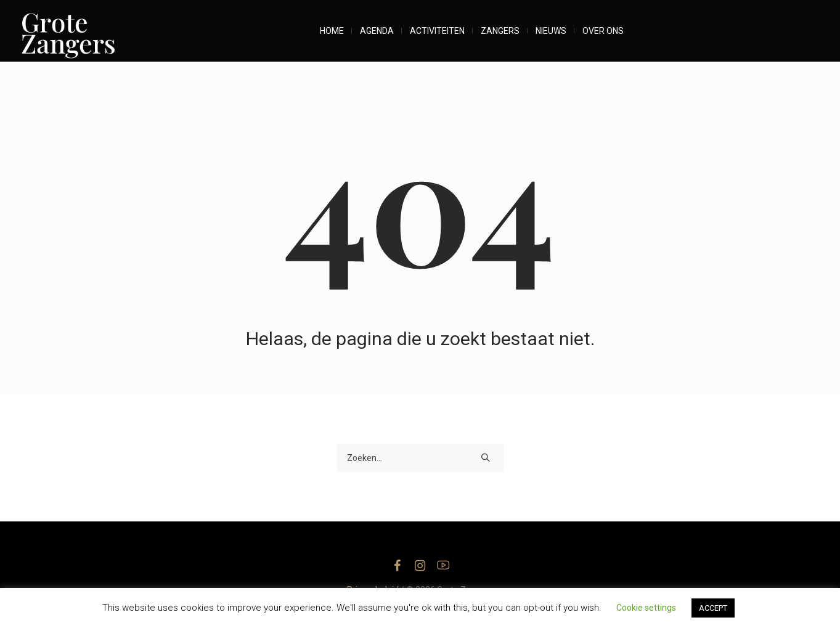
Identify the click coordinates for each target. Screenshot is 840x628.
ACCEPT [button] (713, 608)
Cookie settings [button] (646, 608)
